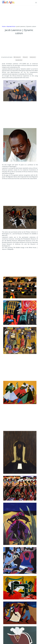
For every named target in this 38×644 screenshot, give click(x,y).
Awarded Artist (11, 26)
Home (4, 26)
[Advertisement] (19, 15)
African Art (25, 57)
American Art (33, 57)
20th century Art (17, 57)
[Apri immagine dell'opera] (20, 91)
